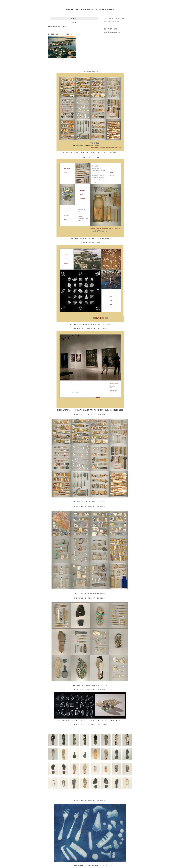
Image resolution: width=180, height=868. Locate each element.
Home (74, 22)
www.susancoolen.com (112, 22)
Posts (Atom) (62, 27)
